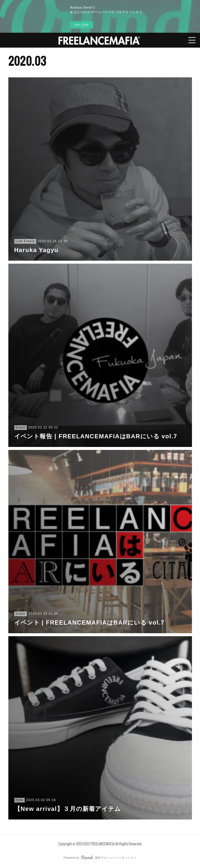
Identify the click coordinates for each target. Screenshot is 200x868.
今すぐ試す (82, 25)
